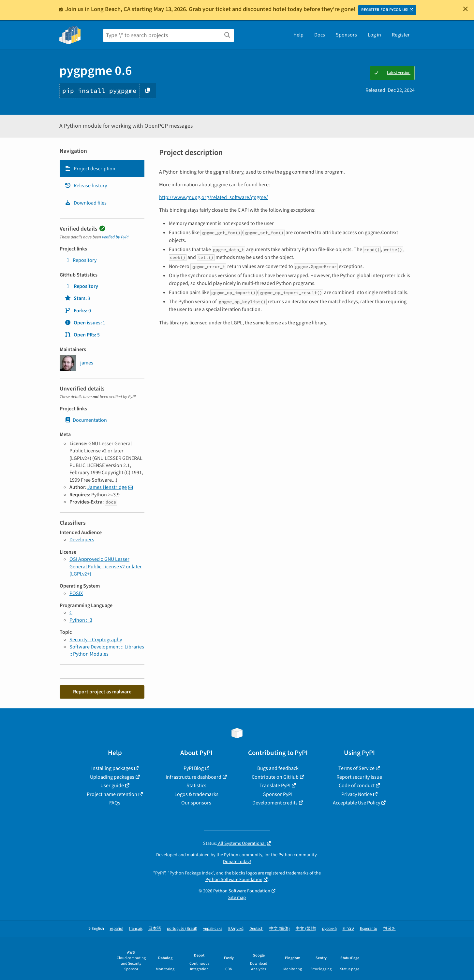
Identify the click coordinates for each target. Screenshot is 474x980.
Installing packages (112, 768)
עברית (348, 929)
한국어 (389, 929)
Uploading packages (112, 777)
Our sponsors (196, 803)
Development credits (275, 803)
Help (298, 35)
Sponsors (346, 35)
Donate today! (237, 862)
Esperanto (369, 929)
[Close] (466, 9)
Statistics (196, 786)
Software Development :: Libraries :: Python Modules (107, 650)
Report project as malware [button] (102, 692)
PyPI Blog (194, 768)
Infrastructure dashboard (193, 777)
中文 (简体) (280, 929)
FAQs (115, 803)
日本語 (155, 929)
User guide (112, 786)
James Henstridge (107, 487)
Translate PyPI (275, 786)
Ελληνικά (236, 929)
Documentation (86, 420)
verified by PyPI (115, 237)
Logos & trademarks (196, 794)
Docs (320, 35)
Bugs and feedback (278, 768)
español (117, 929)
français (136, 929)
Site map (237, 897)
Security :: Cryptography (96, 640)
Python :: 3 (81, 620)
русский (329, 929)
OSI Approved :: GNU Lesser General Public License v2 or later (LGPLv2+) (106, 567)
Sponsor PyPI (278, 794)
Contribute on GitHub (275, 777)
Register (401, 35)
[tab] (102, 169)
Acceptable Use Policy (356, 803)
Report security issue (359, 777)
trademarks (297, 873)
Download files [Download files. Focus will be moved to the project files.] (86, 203)
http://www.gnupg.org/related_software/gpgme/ (214, 197)
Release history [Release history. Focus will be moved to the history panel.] (86, 186)
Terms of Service (356, 768)
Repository (81, 260)
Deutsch (256, 929)
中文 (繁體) (306, 929)
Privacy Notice (357, 794)
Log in (374, 35)
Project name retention (112, 794)
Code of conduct (357, 786)
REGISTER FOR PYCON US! (385, 10)
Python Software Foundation (234, 880)
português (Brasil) (182, 929)
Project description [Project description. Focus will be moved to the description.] (90, 169)
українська (213, 929)
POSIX (76, 593)
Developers (82, 540)
